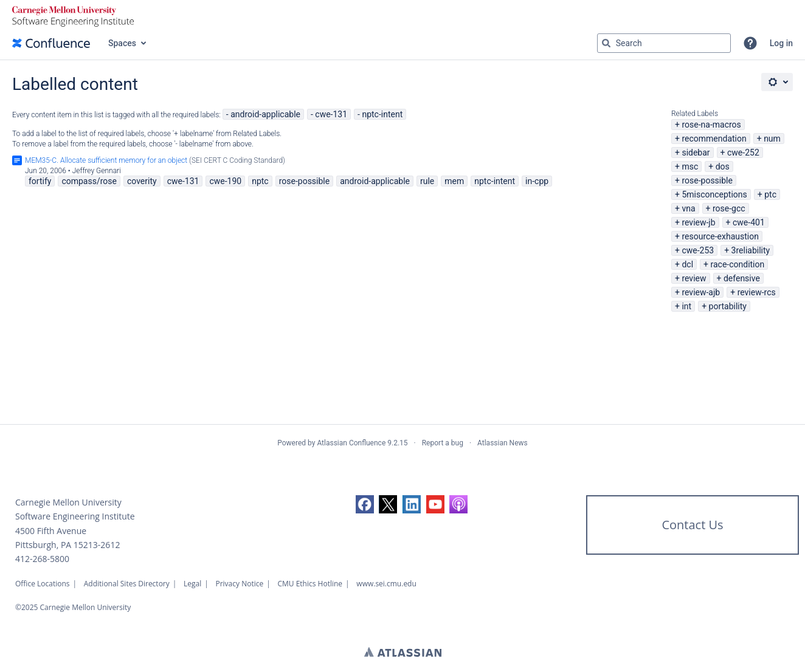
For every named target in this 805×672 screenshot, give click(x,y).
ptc (770, 194)
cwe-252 (743, 153)
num (772, 139)
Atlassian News (503, 443)
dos (723, 166)
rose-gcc (729, 208)
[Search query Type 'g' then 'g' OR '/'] (664, 43)
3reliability (751, 250)
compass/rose (89, 181)
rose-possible (707, 180)
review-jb (698, 222)
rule (427, 181)
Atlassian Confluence (351, 443)
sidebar (696, 153)
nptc (260, 181)
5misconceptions (714, 194)
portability (728, 306)
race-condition (737, 264)
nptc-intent (382, 114)
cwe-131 (331, 114)
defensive (742, 278)
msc (690, 166)
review (694, 278)
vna (688, 208)
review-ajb (701, 292)
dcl (687, 264)
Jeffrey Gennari (97, 171)
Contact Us (692, 525)
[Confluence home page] (51, 43)
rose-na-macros (711, 125)
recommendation (714, 139)
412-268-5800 (42, 559)
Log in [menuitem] (781, 43)
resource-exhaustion (720, 236)
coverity (142, 181)
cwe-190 (225, 181)
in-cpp (537, 181)
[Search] (606, 43)
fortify (40, 181)
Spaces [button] (122, 43)
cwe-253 (698, 250)
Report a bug (443, 443)
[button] (750, 43)
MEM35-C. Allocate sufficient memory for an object (106, 160)
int (686, 306)
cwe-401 (749, 222)
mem (454, 181)
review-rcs (757, 292)
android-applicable (265, 114)
